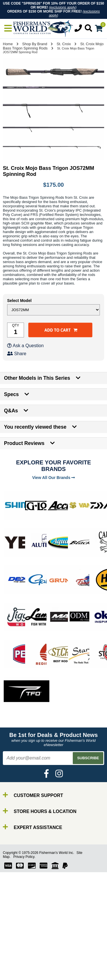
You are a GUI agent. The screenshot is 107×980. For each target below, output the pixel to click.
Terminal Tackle (27, 965)
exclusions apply (63, 7)
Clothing (20, 970)
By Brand (21, 929)
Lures (17, 949)
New (16, 975)
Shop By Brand (35, 44)
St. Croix (64, 44)
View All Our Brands (54, 478)
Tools (17, 960)
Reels (17, 939)
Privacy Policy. (24, 857)
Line (16, 944)
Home (8, 44)
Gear (17, 954)
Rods (17, 934)
